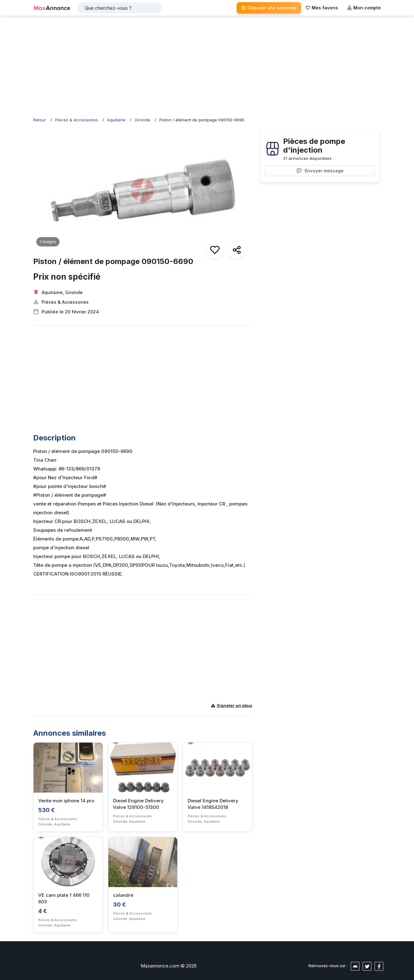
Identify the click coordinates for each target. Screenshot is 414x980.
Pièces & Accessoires (77, 120)
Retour (40, 120)
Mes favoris (322, 8)
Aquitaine (116, 120)
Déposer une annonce (269, 8)
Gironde (142, 120)
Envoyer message (320, 171)
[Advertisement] (207, 66)
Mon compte (364, 8)
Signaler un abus (232, 705)
